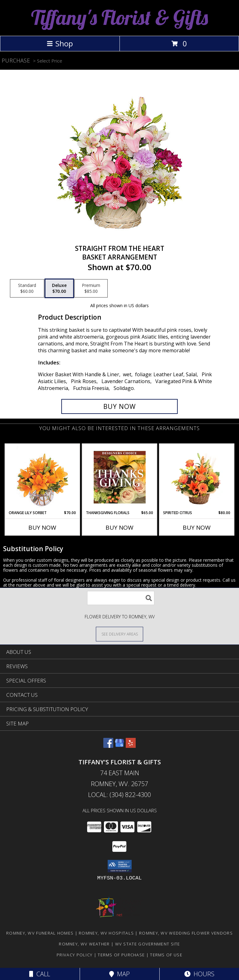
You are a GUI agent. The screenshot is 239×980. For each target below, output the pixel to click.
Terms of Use (166, 955)
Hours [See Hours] (199, 974)
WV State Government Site (148, 944)
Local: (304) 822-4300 (119, 795)
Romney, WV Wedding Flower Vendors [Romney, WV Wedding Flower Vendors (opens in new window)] (186, 933)
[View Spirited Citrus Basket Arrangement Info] (197, 477)
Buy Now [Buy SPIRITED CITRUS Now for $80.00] (197, 528)
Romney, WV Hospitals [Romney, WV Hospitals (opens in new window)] (106, 933)
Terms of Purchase (121, 955)
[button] (120, 866)
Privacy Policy (75, 955)
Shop (60, 43)
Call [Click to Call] (40, 974)
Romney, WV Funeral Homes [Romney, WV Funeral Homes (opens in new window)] (40, 933)
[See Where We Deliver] (119, 634)
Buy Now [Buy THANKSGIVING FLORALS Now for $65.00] (119, 528)
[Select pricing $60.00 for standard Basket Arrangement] (27, 288)
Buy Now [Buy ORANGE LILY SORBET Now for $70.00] (42, 528)
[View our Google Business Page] (119, 746)
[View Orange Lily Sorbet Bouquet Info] (42, 477)
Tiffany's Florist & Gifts (120, 17)
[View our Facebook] (108, 746)
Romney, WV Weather (84, 944)
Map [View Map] (119, 974)
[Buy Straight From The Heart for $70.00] (119, 406)
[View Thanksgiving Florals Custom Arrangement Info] (120, 477)
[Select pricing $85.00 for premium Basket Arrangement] (91, 288)
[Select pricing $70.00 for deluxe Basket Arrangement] (59, 288)
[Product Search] (121, 598)
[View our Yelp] (131, 746)
